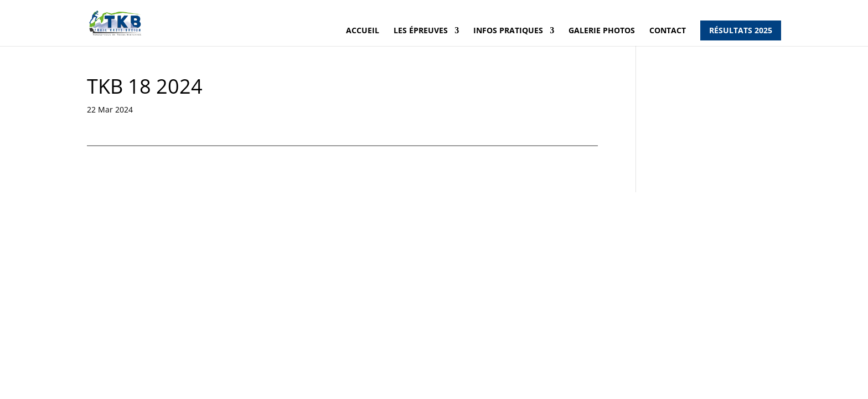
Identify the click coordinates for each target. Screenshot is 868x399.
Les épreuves (421, 30)
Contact (668, 30)
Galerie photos (602, 30)
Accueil (363, 30)
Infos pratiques (508, 30)
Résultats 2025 (741, 30)
